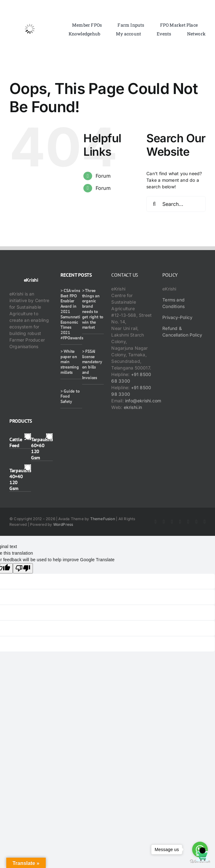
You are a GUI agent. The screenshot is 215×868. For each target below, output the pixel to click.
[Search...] (176, 204)
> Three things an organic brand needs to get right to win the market (93, 309)
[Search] (154, 204)
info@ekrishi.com (143, 401)
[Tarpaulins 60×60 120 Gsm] (49, 437)
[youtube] (180, 522)
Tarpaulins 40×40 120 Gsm (20, 479)
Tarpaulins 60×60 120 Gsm (42, 448)
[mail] (205, 522)
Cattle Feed (16, 442)
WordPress (63, 524)
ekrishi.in (133, 407)
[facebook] (156, 522)
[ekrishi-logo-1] (30, 10)
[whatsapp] (197, 522)
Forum (103, 176)
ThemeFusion (103, 519)
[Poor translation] (23, 568)
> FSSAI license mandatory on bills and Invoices (92, 364)
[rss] (188, 522)
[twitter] (164, 522)
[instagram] (172, 522)
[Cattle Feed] (28, 437)
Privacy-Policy (177, 317)
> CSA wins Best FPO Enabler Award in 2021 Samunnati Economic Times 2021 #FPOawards (72, 314)
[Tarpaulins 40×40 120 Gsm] (28, 468)
